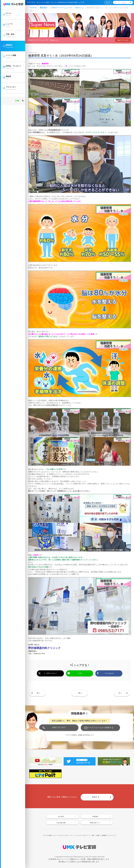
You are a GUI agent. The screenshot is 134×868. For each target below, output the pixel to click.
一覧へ (80, 693)
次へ (120, 693)
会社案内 (61, 816)
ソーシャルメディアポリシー (81, 835)
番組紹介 (44, 7)
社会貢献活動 (61, 823)
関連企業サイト (95, 823)
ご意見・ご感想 (95, 835)
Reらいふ (80, 7)
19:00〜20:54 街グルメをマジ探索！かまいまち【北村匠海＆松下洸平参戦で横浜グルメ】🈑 (56, 2)
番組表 (108, 3)
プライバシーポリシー (65, 835)
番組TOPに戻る (123, 40)
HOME (33, 7)
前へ (39, 693)
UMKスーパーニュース (62, 7)
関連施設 (95, 816)
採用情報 (104, 835)
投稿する (96, 797)
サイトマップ (113, 835)
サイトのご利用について (49, 835)
